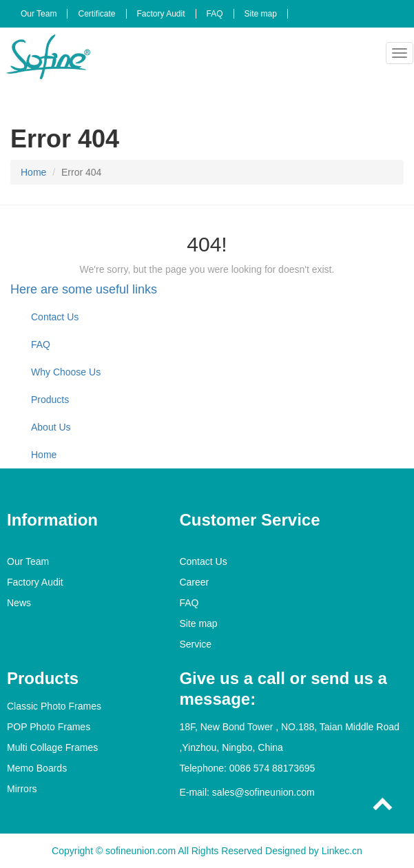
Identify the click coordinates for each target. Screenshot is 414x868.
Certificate (96, 14)
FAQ (215, 14)
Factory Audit (161, 14)
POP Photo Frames (49, 727)
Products (50, 400)
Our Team (39, 14)
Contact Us (55, 317)
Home (33, 172)
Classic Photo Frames (54, 706)
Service (195, 644)
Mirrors (22, 789)
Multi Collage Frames (52, 747)
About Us (51, 427)
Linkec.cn (342, 851)
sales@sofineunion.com (263, 792)
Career (194, 582)
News (19, 603)
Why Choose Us (66, 372)
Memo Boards (37, 768)
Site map (261, 14)
